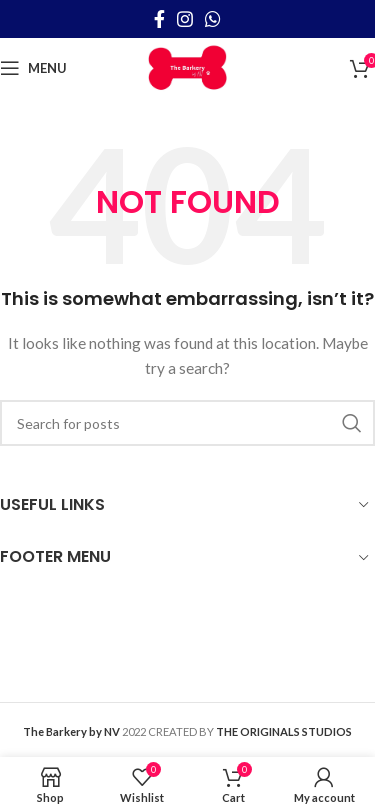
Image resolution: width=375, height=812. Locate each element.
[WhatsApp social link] (213, 19)
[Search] (187, 423)
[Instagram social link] (185, 19)
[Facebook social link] (159, 19)
